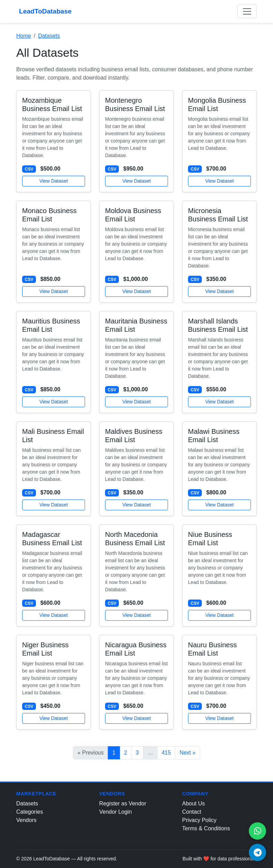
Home (24, 36)
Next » (187, 753)
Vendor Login (115, 812)
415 (166, 753)
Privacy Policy (199, 820)
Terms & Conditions (206, 828)
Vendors (26, 820)
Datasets (49, 36)
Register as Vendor (123, 803)
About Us (194, 803)
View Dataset (54, 181)
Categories (30, 812)
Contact (192, 812)
